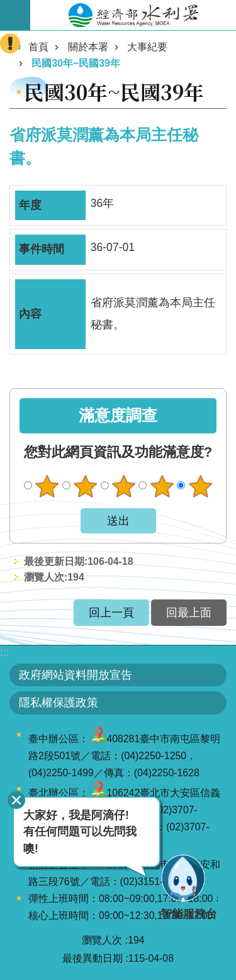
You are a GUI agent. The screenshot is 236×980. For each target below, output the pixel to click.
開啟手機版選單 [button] (15, 15)
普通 (123, 486)
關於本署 (88, 47)
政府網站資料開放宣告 (76, 675)
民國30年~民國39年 (76, 63)
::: (5, 652)
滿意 (162, 486)
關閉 (16, 800)
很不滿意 (47, 486)
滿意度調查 (118, 415)
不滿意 (86, 486)
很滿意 (200, 486)
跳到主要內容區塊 (7, 7)
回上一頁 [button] (111, 613)
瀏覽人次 (102, 940)
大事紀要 (147, 47)
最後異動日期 (93, 958)
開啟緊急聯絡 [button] (10, 43)
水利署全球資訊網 (133, 15)
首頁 (38, 47)
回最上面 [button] (189, 613)
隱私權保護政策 (59, 703)
